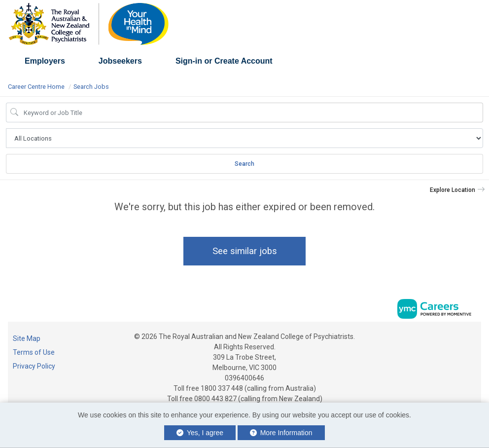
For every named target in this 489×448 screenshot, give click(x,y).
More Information (281, 433)
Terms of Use (34, 352)
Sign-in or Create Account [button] (224, 61)
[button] (457, 190)
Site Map (27, 338)
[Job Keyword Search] (251, 112)
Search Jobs (91, 87)
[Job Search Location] (244, 138)
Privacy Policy (34, 366)
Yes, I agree (200, 433)
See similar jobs (245, 251)
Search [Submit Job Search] (244, 164)
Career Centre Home (36, 87)
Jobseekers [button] (120, 61)
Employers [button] (45, 61)
